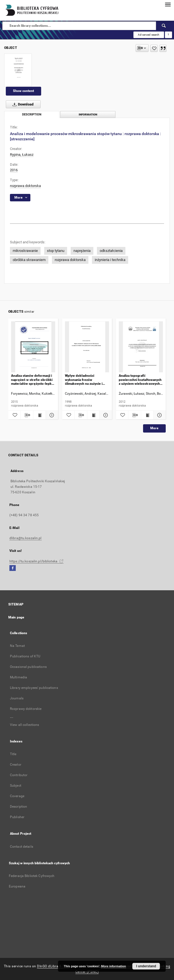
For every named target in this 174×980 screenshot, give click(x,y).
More (154, 428)
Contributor (19, 775)
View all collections (24, 725)
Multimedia (19, 677)
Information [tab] (88, 114)
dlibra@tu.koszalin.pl (26, 538)
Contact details (22, 847)
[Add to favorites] (154, 48)
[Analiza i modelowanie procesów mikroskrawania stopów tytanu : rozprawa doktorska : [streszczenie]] (18, 70)
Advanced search (149, 35)
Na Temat (17, 646)
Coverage (17, 796)
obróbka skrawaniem (29, 260)
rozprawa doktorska (25, 186)
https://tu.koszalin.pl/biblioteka (36, 561)
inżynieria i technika (110, 260)
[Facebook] (13, 568)
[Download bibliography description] (27, 415)
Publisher (17, 817)
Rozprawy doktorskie (26, 709)
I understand (146, 966)
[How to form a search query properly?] (168, 35)
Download (22, 104)
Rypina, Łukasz (22, 155)
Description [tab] (32, 114)
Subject (16, 786)
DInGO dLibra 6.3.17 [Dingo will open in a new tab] (53, 966)
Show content (23, 91)
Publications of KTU (25, 656)
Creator (16, 765)
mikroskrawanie (25, 251)
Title (13, 754)
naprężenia (82, 251)
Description (19, 807)
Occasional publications (28, 667)
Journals (17, 698)
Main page (16, 617)
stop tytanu (56, 251)
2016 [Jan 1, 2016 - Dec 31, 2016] (14, 170)
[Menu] (168, 4)
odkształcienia (111, 251)
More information (114, 966)
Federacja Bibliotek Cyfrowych (32, 876)
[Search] (164, 26)
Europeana (17, 886)
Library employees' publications (34, 688)
